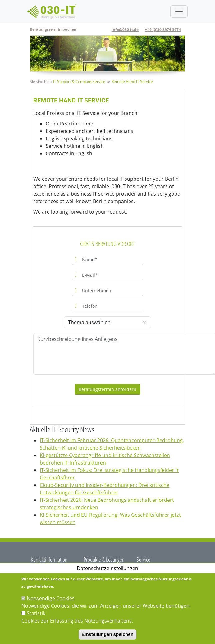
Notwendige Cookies (51, 598)
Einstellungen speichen (107, 634)
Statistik (36, 613)
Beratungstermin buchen (53, 29)
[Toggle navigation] (179, 11)
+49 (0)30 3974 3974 (163, 30)
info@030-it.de (125, 30)
